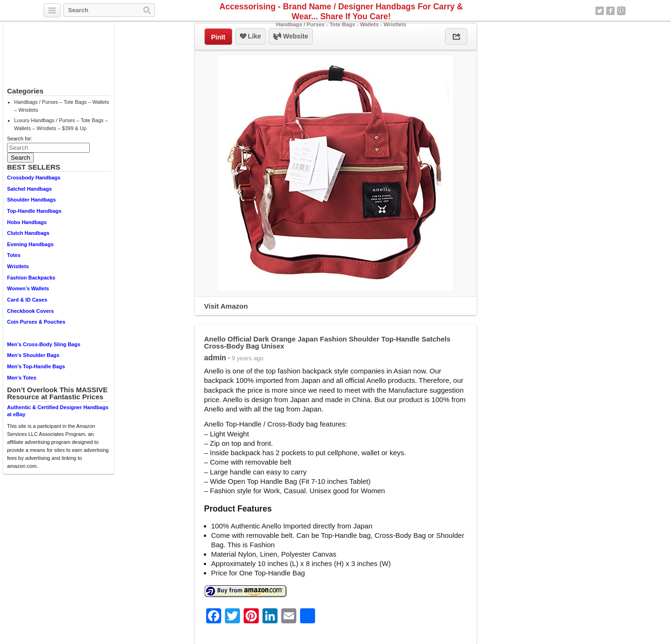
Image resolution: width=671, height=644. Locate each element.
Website (291, 37)
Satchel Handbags (29, 189)
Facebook (610, 11)
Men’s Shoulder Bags (33, 355)
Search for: (20, 139)
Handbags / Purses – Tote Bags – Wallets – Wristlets (62, 106)
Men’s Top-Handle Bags (36, 366)
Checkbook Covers (31, 311)
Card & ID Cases (27, 300)
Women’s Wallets (28, 288)
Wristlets (18, 266)
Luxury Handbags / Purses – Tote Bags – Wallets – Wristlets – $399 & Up (61, 124)
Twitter (600, 11)
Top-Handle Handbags (34, 211)
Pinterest (621, 11)
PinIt (218, 37)
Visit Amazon (226, 306)
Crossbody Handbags (34, 178)
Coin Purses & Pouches (36, 322)
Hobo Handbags (27, 222)
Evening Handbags (30, 244)
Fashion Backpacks (31, 278)
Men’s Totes (22, 378)
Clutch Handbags (28, 233)
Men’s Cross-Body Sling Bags (44, 344)
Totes (14, 255)
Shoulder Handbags (31, 200)
